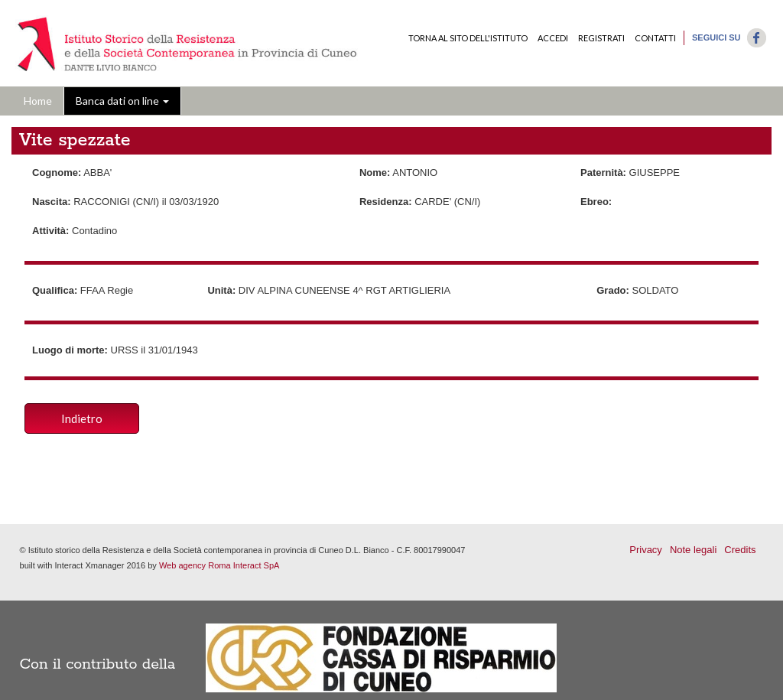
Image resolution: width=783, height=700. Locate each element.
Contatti (655, 38)
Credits (740, 550)
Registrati (601, 38)
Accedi (553, 38)
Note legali (693, 550)
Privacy (646, 550)
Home (38, 101)
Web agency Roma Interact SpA (219, 565)
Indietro (82, 418)
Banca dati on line (122, 101)
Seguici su (716, 37)
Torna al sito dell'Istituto (468, 38)
